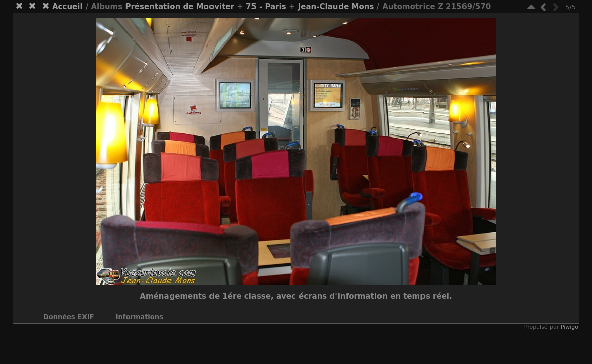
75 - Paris (266, 7)
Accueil (68, 7)
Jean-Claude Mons (336, 7)
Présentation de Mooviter (180, 7)
